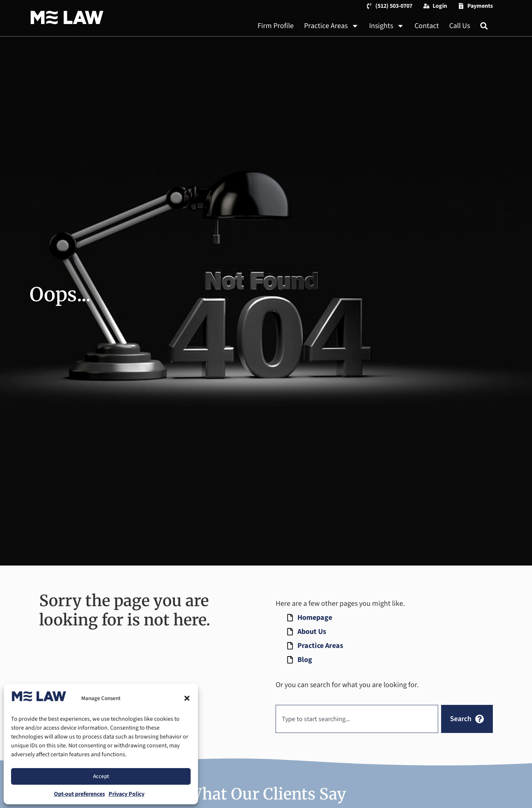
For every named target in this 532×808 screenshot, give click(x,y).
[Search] (484, 26)
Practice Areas (331, 26)
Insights (387, 26)
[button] (187, 698)
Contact (427, 26)
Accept (101, 776)
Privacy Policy (127, 794)
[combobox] (357, 719)
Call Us (460, 26)
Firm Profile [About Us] (276, 26)
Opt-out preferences (79, 794)
